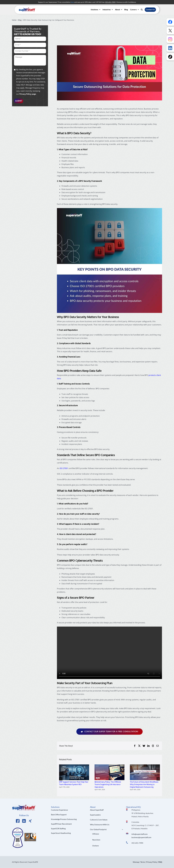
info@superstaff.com (140, 834)
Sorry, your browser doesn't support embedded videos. (109, 653)
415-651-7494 (137, 843)
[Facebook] (135, 746)
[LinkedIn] (148, 746)
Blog (20, 20)
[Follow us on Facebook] (170, 22)
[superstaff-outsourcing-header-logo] (27, 8)
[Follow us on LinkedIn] (170, 48)
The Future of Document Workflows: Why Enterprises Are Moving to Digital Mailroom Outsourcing (144, 784)
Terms (143, 862)
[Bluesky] (144, 746)
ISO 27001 (64, 468)
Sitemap (136, 862)
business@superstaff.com (141, 837)
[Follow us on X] (170, 31)
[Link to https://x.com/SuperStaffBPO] (30, 821)
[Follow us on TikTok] (170, 57)
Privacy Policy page (28, 94)
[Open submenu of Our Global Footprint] (122, 829)
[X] (139, 746)
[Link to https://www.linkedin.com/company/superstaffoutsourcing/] (24, 821)
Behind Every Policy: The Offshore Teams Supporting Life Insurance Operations (108, 784)
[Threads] (153, 746)
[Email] (158, 746)
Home (14, 20)
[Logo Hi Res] (24, 805)
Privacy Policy (152, 862)
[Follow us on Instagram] (170, 39)
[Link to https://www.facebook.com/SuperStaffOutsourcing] (18, 821)
